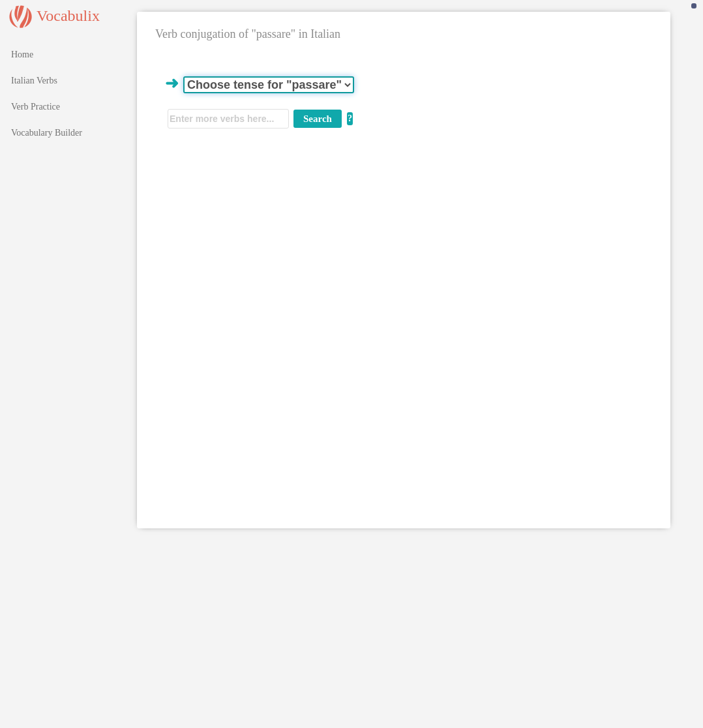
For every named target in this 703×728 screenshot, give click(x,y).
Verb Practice (36, 107)
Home (22, 54)
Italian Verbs (34, 81)
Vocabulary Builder (47, 133)
